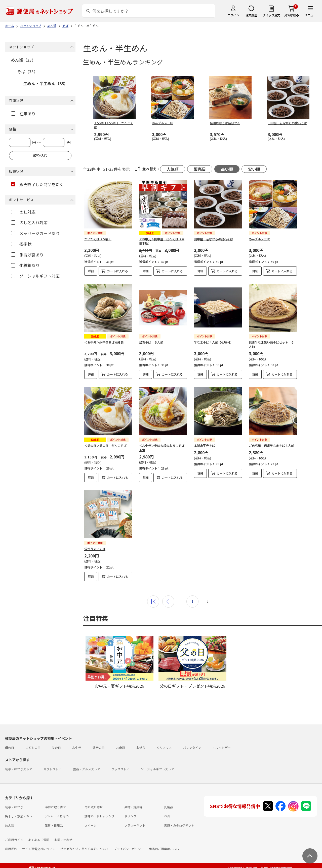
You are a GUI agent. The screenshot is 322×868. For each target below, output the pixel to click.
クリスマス (164, 747)
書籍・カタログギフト (179, 825)
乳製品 (169, 807)
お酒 (167, 816)
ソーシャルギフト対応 (35, 276)
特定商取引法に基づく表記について (85, 849)
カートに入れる (117, 271)
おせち (141, 747)
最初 (153, 602)
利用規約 (11, 849)
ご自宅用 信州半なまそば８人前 (271, 445)
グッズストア (120, 769)
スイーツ (91, 825)
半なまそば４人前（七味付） (214, 342)
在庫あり (23, 114)
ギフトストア (53, 769)
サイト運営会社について (39, 849)
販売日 (200, 169)
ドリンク (130, 816)
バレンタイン (192, 747)
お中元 (77, 747)
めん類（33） (23, 60)
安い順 (254, 169)
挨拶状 (21, 244)
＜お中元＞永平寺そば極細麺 (104, 342)
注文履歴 (251, 15)
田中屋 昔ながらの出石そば (214, 239)
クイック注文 (271, 15)
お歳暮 (120, 747)
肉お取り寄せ (94, 807)
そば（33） (27, 72)
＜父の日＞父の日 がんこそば (105, 445)
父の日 (56, 747)
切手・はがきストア (19, 769)
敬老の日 (99, 747)
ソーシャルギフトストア (157, 769)
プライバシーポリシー (129, 849)
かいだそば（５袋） (98, 239)
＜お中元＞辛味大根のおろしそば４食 (162, 448)
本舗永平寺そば (205, 445)
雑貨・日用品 (54, 825)
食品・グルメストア (87, 769)
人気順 (173, 169)
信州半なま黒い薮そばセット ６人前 (271, 344)
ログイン (233, 15)
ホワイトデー (222, 747)
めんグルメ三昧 (259, 239)
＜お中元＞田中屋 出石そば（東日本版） (162, 241)
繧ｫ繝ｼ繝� (292, 15)
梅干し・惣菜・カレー (20, 816)
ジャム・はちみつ (57, 816)
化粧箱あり (25, 265)
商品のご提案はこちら (164, 849)
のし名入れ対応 (29, 222)
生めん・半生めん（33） (46, 83)
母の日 (10, 747)
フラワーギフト (135, 825)
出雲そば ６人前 (151, 342)
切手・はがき (14, 807)
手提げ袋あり (27, 255)
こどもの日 (33, 747)
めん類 (10, 825)
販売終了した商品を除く (37, 184)
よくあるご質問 (39, 840)
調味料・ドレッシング (100, 816)
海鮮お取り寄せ (55, 807)
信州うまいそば (95, 549)
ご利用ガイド (14, 840)
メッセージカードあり (35, 233)
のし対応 (23, 212)
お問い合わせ (63, 840)
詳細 (91, 271)
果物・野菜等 (133, 807)
